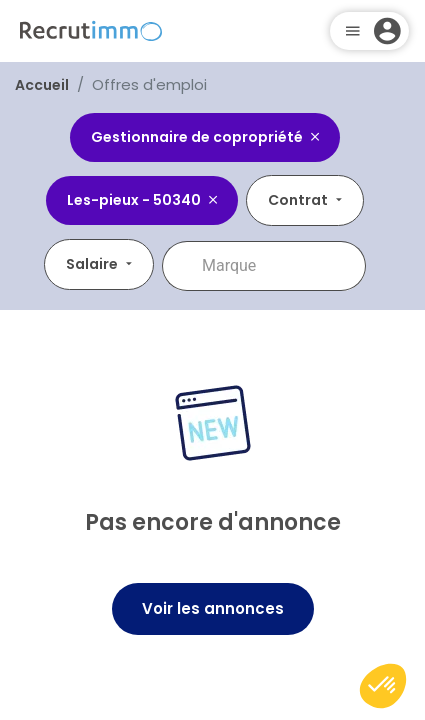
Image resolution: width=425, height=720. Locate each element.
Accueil (42, 85)
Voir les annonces (213, 608)
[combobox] (278, 266)
